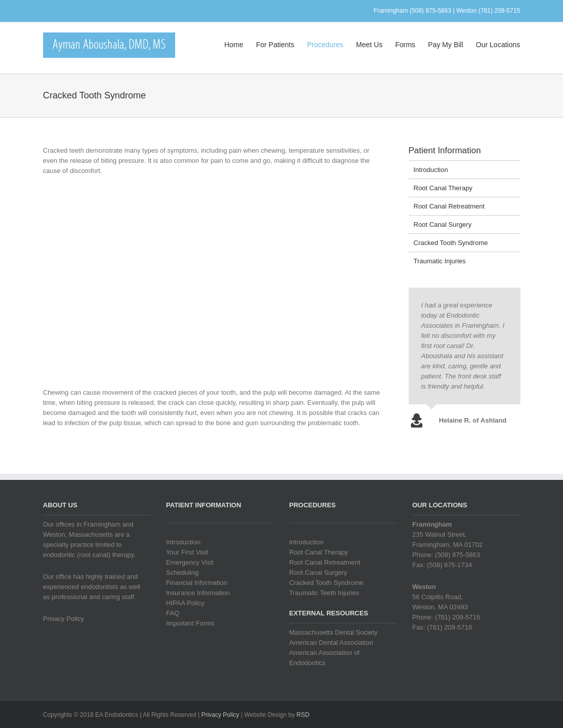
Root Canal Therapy (443, 188)
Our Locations (498, 45)
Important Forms (190, 623)
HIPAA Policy (185, 603)
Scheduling (182, 573)
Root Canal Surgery (443, 224)
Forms (405, 45)
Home (234, 45)
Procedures (325, 45)
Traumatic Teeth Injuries (324, 593)
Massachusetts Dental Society (334, 632)
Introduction (431, 170)
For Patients (275, 45)
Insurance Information (198, 593)
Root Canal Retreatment (449, 206)
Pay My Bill (445, 45)
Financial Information (197, 583)
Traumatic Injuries (440, 261)
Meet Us (369, 45)
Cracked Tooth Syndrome (451, 243)
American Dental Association (331, 643)
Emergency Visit (190, 562)
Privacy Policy (64, 619)
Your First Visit (187, 552)
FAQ (173, 613)
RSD (303, 715)
